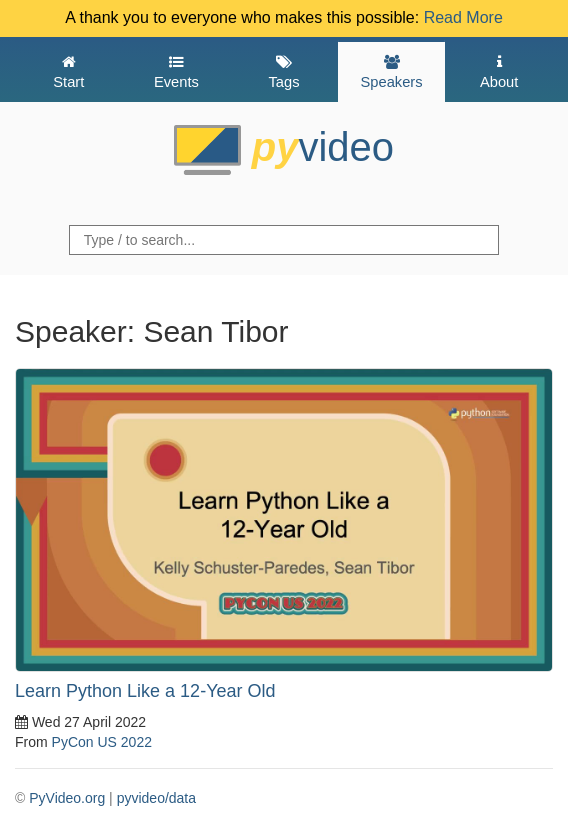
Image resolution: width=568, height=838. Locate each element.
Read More (463, 17)
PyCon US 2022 (102, 742)
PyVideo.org (67, 798)
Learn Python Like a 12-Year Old (145, 691)
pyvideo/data (156, 798)
